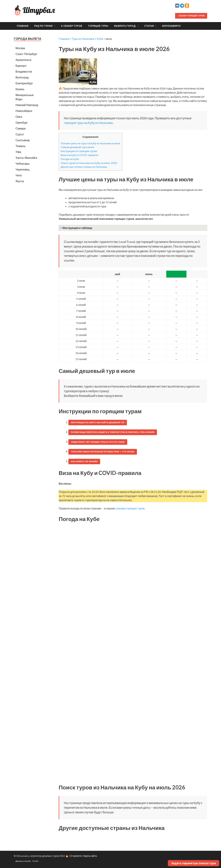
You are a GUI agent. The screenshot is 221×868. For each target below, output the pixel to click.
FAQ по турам (43, 26)
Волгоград (22, 77)
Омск (19, 117)
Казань (20, 89)
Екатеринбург (24, 83)
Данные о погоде (23, 861)
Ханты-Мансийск (26, 158)
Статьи (149, 26)
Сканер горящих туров (191, 16)
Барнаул (21, 66)
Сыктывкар (23, 140)
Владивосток (24, 71)
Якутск (20, 181)
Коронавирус (171, 26)
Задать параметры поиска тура (194, 863)
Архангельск (23, 60)
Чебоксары (23, 164)
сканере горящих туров (130, 508)
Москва (20, 48)
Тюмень (21, 146)
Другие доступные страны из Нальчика (84, 167)
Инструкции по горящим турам (79, 151)
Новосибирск (24, 111)
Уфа (18, 152)
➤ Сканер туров (71, 26)
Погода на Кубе (70, 159)
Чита (19, 175)
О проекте (76, 856)
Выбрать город (125, 26)
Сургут (20, 134)
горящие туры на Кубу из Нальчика (88, 123)
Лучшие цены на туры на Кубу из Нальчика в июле (90, 143)
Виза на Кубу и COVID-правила (79, 155)
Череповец (23, 169)
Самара (21, 128)
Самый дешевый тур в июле (77, 147)
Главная (23, 26)
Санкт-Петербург (26, 54)
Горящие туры (98, 26)
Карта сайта (90, 856)
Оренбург (22, 122)
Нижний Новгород (27, 105)
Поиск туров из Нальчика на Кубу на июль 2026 (89, 163)
